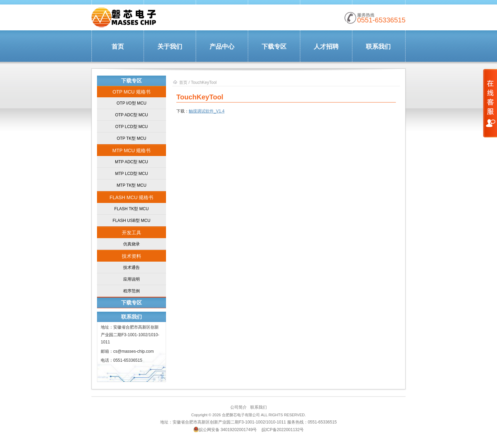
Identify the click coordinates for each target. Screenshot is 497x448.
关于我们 (170, 47)
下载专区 (274, 47)
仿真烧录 (131, 244)
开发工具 (131, 233)
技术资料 (131, 256)
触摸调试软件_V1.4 (207, 111)
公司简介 (238, 407)
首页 (118, 47)
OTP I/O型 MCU (131, 103)
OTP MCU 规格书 (131, 92)
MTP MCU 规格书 (132, 150)
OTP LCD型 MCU (131, 127)
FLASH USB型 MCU (131, 221)
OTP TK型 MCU (131, 138)
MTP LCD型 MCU (131, 174)
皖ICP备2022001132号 (283, 430)
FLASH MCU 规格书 (132, 197)
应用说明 (131, 279)
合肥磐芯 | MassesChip (124, 18)
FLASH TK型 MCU (131, 209)
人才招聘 (326, 47)
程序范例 (131, 291)
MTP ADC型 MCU (131, 162)
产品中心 (222, 47)
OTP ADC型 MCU (131, 115)
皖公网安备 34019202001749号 (225, 429)
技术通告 (131, 267)
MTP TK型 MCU (131, 185)
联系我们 (378, 47)
